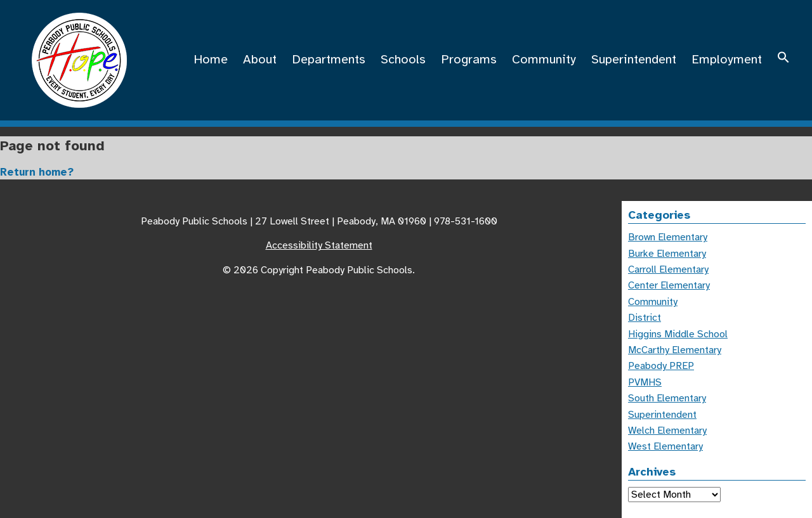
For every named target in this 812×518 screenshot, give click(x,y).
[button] (783, 59)
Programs (469, 59)
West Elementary (665, 446)
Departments (329, 59)
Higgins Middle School (678, 334)
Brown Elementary (668, 237)
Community (544, 59)
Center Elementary (669, 285)
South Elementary (667, 398)
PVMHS (645, 382)
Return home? (37, 172)
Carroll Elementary (668, 269)
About (260, 59)
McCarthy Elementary (675, 350)
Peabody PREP (661, 366)
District (645, 318)
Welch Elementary (667, 431)
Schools (403, 59)
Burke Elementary (667, 254)
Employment (727, 59)
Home (211, 59)
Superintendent (634, 59)
